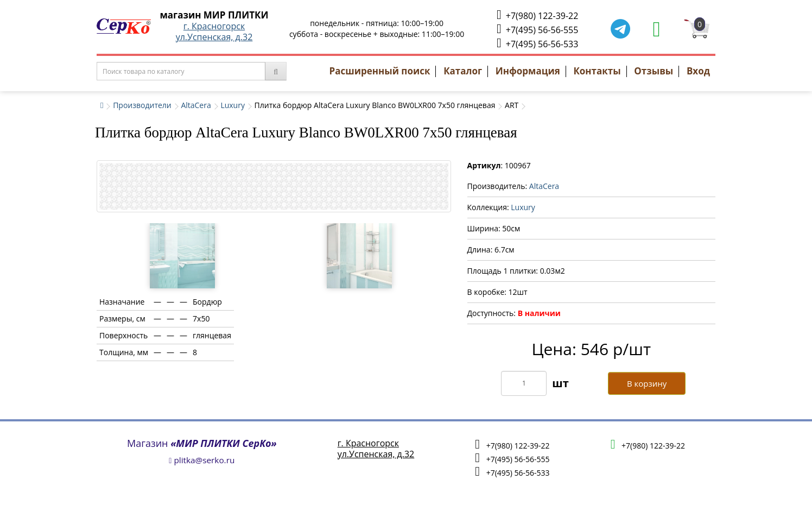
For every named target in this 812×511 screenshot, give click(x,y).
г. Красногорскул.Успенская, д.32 (214, 31)
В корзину (647, 383)
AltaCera (196, 105)
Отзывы (654, 71)
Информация (528, 71)
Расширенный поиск (380, 71)
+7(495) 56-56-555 (537, 29)
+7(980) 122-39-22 (537, 15)
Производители (142, 105)
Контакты (597, 71)
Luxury (233, 105)
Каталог (463, 71)
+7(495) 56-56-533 (537, 43)
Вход (698, 71)
